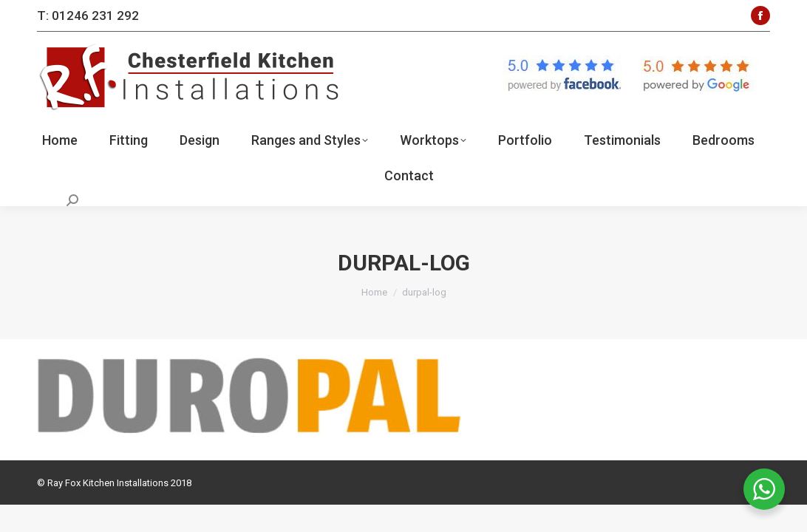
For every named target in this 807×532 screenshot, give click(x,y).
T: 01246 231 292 (88, 16)
